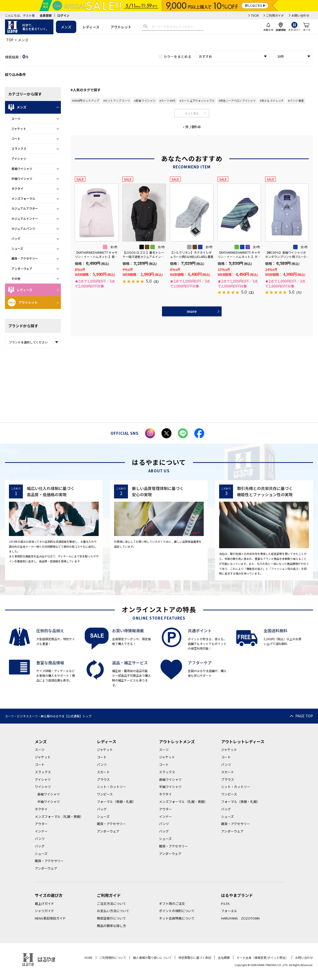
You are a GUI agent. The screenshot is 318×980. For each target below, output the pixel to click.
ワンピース (105, 794)
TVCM (255, 15)
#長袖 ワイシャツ (145, 100)
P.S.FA (225, 904)
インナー (41, 831)
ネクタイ (17, 188)
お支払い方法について (113, 911)
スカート (103, 772)
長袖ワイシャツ (22, 169)
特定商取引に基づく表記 (195, 957)
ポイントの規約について (177, 911)
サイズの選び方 (49, 895)
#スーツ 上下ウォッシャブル (197, 100)
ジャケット (19, 128)
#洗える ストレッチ (272, 100)
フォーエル (229, 911)
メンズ (66, 27)
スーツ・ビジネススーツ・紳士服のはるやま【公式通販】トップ (48, 716)
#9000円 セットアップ (86, 100)
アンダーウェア (22, 269)
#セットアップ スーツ (117, 100)
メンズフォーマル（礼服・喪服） (59, 816)
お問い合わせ (300, 15)
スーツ (16, 119)
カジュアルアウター (25, 208)
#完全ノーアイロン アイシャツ (237, 100)
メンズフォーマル (23, 198)
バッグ (16, 238)
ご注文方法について (111, 904)
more (192, 311)
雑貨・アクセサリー (25, 258)
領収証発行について (111, 918)
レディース (91, 27)
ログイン (63, 15)
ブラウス (103, 779)
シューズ (17, 248)
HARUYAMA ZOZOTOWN (240, 918)
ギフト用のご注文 (172, 904)
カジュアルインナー (25, 219)
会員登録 (46, 15)
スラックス (19, 148)
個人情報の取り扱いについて (152, 957)
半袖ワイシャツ (22, 178)
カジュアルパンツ (23, 228)
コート (16, 138)
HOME (89, 957)
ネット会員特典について (177, 918)
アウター (41, 824)
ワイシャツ (43, 787)
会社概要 (224, 957)
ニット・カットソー (111, 787)
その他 (16, 278)
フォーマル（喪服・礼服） (116, 802)
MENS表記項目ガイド (50, 918)
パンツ (40, 839)
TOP (10, 40)
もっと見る (192, 113)
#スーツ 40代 (167, 100)
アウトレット (121, 27)
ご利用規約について (113, 957)
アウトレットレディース (243, 741)
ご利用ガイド (275, 15)
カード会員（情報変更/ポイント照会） (262, 957)
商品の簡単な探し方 (111, 926)
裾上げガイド (44, 904)
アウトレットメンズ (177, 741)
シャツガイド (44, 911)
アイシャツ (19, 159)
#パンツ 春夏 (296, 100)
